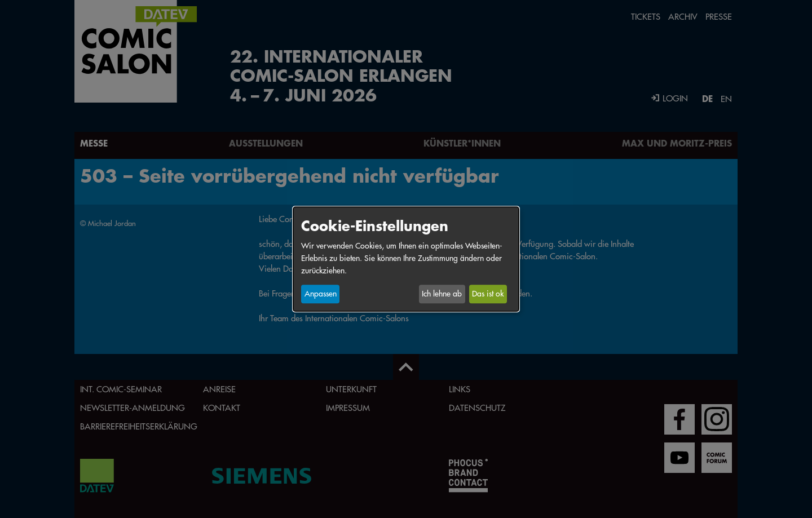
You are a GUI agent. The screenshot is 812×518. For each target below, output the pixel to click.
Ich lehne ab (442, 294)
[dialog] (406, 259)
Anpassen (321, 294)
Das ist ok (488, 294)
